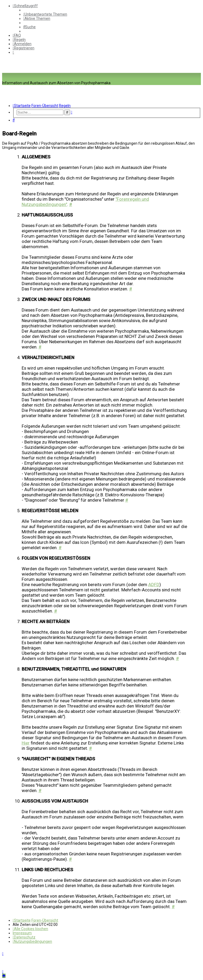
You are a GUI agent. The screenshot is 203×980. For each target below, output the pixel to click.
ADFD (154, 585)
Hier (26, 743)
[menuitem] (45, 14)
